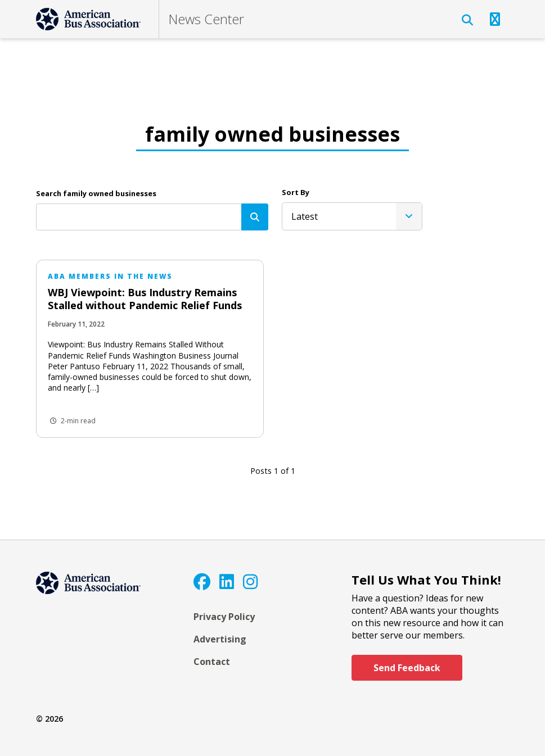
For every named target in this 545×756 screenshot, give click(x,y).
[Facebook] (202, 581)
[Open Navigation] (495, 19)
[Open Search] (467, 20)
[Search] (255, 217)
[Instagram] (250, 581)
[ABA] (88, 19)
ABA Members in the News (110, 276)
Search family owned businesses (96, 193)
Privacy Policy (224, 617)
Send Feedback (407, 668)
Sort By (296, 192)
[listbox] (352, 216)
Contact (212, 662)
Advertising (220, 639)
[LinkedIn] (227, 581)
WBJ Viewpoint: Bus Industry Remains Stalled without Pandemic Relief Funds (145, 299)
